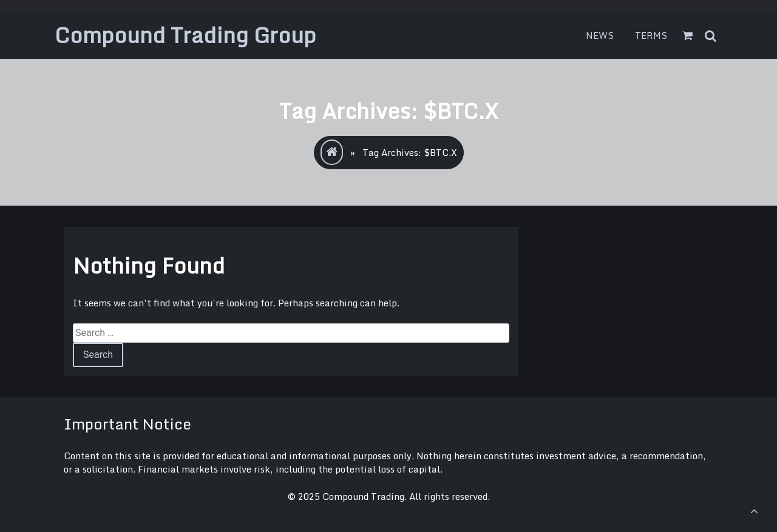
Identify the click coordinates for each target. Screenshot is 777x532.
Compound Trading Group (185, 35)
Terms (651, 35)
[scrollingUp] (754, 511)
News (600, 35)
